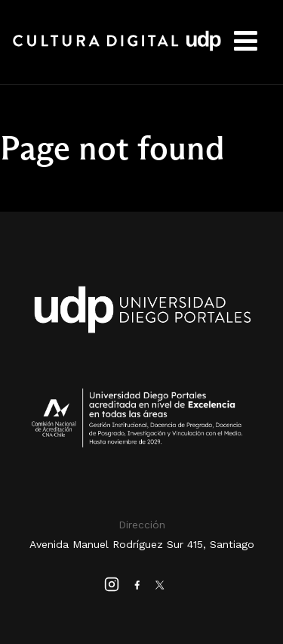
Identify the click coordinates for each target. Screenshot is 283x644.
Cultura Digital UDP (117, 49)
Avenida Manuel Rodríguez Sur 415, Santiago (142, 544)
